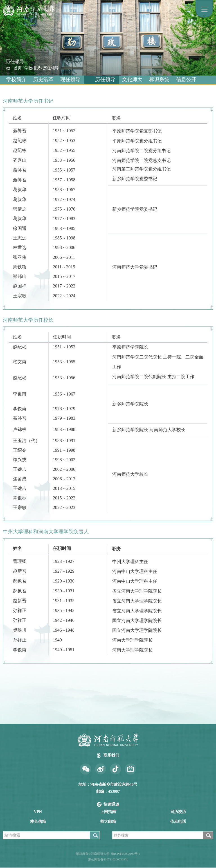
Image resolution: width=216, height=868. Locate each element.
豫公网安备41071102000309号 (108, 859)
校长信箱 (38, 822)
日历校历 (178, 812)
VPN (38, 812)
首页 (18, 68)
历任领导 (51, 68)
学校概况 (32, 68)
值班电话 (178, 822)
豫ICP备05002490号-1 (126, 854)
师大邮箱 (108, 822)
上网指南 (108, 812)
